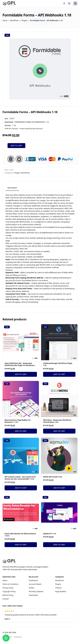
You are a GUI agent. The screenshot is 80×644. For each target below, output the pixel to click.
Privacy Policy (8, 588)
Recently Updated (36, 591)
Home (5, 20)
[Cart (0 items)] (69, 3)
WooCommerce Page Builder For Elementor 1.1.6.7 (18, 421)
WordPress (14, 20)
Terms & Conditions (10, 584)
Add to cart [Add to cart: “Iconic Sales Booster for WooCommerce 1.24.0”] (21, 545)
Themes (58, 588)
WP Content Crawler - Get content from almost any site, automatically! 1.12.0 (20, 478)
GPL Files (12, 632)
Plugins (24, 20)
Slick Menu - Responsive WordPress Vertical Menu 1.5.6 (57, 421)
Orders (32, 588)
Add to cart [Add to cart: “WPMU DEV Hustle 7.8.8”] (59, 488)
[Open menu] (75, 3)
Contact (6, 599)
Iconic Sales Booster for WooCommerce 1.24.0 (20, 535)
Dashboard (33, 580)
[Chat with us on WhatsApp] (6, 638)
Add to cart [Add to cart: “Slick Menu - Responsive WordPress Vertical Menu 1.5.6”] (59, 431)
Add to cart (16, 146)
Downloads (33, 595)
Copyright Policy (9, 591)
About (5, 580)
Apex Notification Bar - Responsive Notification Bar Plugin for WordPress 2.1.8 (20, 365)
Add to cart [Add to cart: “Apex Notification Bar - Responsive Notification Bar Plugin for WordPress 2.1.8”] (21, 374)
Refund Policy (8, 595)
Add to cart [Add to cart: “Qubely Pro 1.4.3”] (59, 545)
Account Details (35, 584)
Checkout (18, 637)
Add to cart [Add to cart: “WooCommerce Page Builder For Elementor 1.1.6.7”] (21, 431)
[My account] (64, 3)
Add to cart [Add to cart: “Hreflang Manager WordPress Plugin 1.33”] (59, 374)
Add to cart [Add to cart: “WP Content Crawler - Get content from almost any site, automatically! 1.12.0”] (21, 488)
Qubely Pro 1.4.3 (50, 534)
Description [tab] (12, 188)
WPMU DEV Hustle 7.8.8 (52, 477)
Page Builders (61, 591)
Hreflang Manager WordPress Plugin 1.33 (58, 364)
